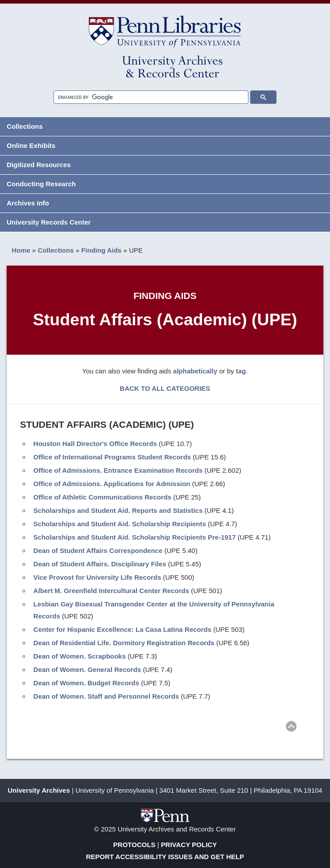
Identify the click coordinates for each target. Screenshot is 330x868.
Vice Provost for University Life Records (97, 577)
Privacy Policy (189, 845)
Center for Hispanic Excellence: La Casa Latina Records (122, 629)
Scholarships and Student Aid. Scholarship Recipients (120, 524)
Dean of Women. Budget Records (86, 683)
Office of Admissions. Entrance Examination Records (118, 470)
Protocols (134, 845)
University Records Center (49, 222)
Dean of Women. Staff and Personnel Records (106, 696)
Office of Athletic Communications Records (103, 497)
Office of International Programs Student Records (112, 457)
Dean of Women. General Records (87, 669)
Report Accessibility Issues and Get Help (165, 857)
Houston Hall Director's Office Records (95, 444)
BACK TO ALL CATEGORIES (165, 388)
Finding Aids (101, 250)
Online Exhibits (31, 145)
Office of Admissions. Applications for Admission (112, 484)
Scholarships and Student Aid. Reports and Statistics (118, 510)
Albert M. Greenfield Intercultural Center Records (111, 591)
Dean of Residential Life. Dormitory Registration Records (124, 643)
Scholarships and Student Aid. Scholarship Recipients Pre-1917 (135, 537)
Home (21, 250)
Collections (25, 126)
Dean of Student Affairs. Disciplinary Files (100, 564)
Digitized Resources (39, 165)
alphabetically (195, 371)
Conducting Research (41, 184)
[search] (147, 97)
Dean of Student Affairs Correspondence (98, 551)
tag (241, 371)
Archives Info (28, 203)
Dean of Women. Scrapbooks (80, 656)
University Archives (39, 790)
